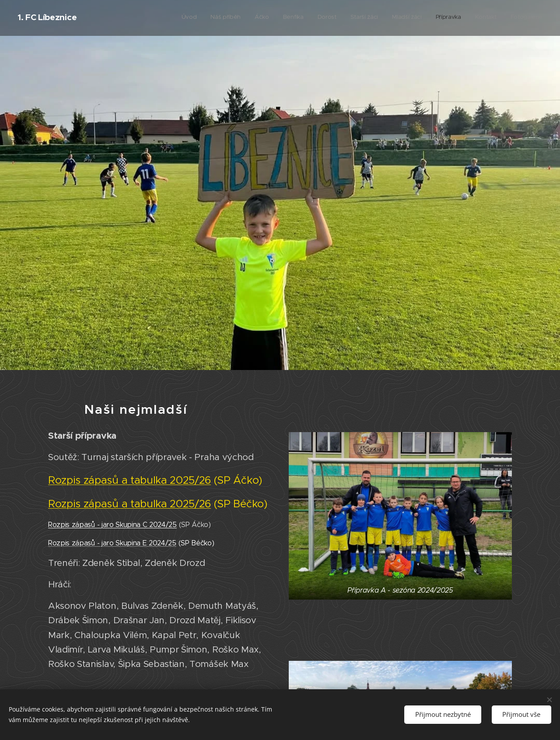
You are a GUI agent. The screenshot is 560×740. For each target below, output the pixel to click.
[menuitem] (419, 18)
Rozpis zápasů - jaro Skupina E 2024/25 (112, 543)
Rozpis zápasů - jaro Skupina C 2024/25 (112, 525)
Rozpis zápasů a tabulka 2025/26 (129, 480)
